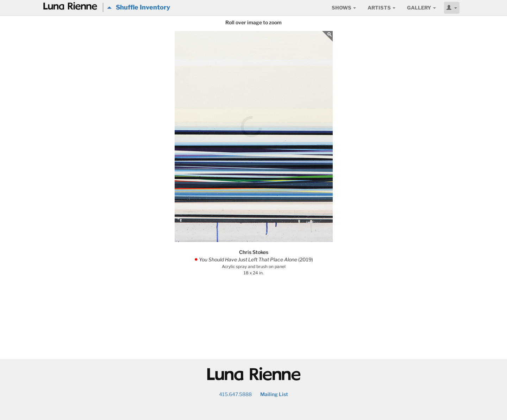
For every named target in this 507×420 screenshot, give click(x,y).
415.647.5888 (235, 394)
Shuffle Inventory (139, 7)
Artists (381, 8)
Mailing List (274, 394)
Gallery (421, 8)
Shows (344, 8)
